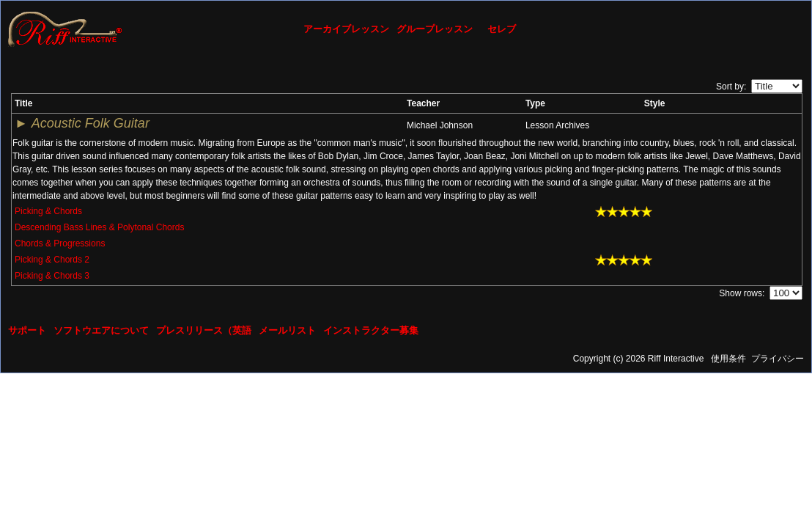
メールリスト (287, 330)
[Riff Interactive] (65, 29)
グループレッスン (435, 29)
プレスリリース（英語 (204, 330)
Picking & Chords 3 (52, 276)
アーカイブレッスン (346, 29)
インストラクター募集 (371, 330)
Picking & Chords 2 (52, 260)
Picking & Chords (48, 211)
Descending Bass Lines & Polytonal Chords (99, 227)
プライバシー (778, 359)
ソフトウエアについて (101, 330)
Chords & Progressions (60, 243)
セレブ (502, 29)
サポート (27, 330)
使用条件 (728, 359)
